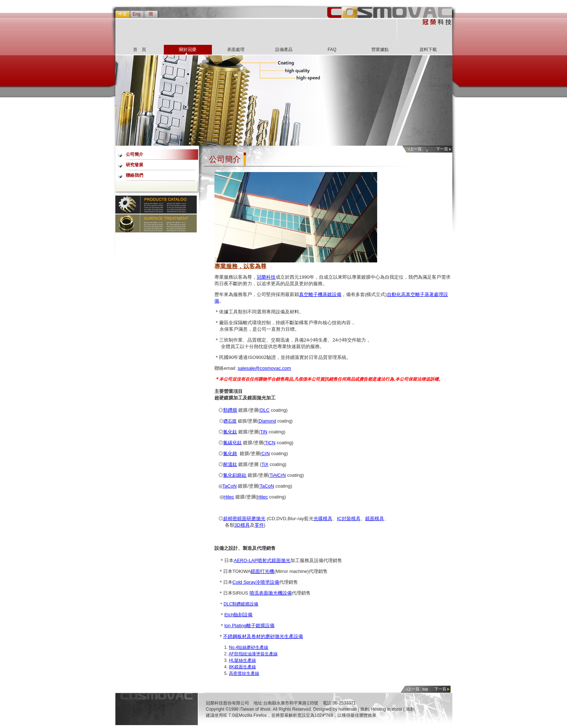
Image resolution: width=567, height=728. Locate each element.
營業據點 (380, 50)
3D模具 (242, 525)
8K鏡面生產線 (242, 667)
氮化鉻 (230, 453)
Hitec (229, 497)
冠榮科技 (266, 277)
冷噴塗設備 (267, 582)
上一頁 (416, 149)
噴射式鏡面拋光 (274, 560)
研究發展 (135, 165)
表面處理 (236, 50)
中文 (123, 14)
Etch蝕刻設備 (238, 615)
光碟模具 (323, 519)
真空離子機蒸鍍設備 (320, 294)
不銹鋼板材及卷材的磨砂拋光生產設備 (263, 636)
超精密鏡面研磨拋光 (244, 519)
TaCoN (230, 486)
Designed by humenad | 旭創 (341, 709)
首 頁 (140, 50)
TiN (264, 432)
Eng (137, 14)
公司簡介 (135, 154)
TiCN (270, 443)
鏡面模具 (375, 519)
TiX (265, 464)
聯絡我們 (135, 175)
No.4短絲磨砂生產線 (249, 647)
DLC (265, 410)
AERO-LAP (246, 560)
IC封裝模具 (349, 519)
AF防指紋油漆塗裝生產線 (253, 654)
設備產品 (284, 50)
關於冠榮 (188, 50)
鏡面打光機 (262, 571)
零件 (259, 525)
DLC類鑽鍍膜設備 (241, 604)
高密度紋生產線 (244, 673)
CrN (266, 453)
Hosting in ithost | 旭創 (393, 709)
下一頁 (442, 149)
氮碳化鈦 (233, 443)
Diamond (267, 421)
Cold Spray (244, 582)
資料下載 (428, 50)
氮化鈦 (230, 432)
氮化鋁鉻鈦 (235, 475)
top (425, 689)
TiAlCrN (278, 475)
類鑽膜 (230, 410)
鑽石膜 (230, 421)
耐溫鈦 (230, 464)
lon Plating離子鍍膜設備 (249, 626)
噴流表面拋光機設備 (271, 593)
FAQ (332, 50)
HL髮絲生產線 (242, 660)
